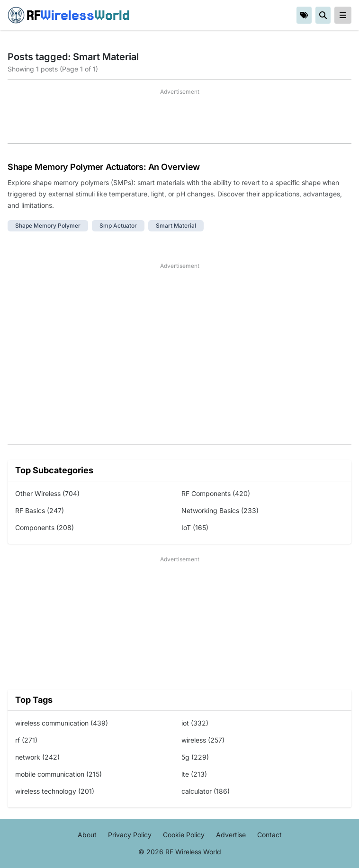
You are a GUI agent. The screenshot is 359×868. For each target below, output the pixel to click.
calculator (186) (206, 791)
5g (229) (195, 757)
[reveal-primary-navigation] (343, 15)
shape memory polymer (48, 226)
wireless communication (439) (62, 723)
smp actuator (118, 226)
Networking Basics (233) (220, 510)
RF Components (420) (216, 493)
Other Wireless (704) (47, 493)
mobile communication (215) (58, 774)
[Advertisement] (179, 120)
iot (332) (195, 723)
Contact (269, 835)
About (87, 835)
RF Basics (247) (40, 510)
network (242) (37, 757)
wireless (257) (203, 740)
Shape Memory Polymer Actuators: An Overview (104, 167)
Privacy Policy (130, 835)
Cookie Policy (184, 835)
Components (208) (45, 527)
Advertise (231, 835)
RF (69, 15)
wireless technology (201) (55, 791)
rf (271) (26, 740)
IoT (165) (195, 527)
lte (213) (194, 774)
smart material (176, 226)
